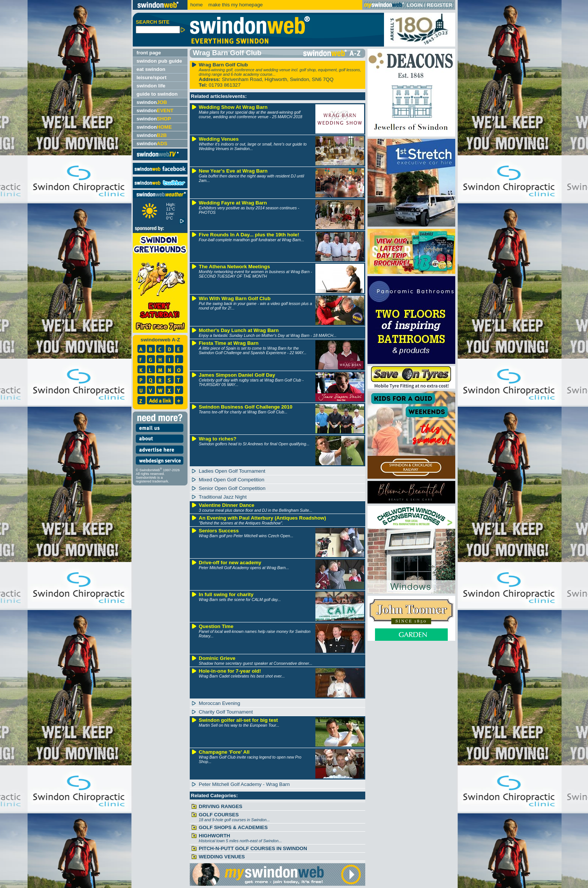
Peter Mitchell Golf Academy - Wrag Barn (244, 784)
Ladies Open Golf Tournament (232, 471)
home (196, 5)
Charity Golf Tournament (226, 712)
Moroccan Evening (219, 703)
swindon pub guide (159, 61)
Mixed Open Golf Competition (232, 480)
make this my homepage (235, 5)
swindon (152, 102)
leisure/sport (151, 77)
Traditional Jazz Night (223, 497)
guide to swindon (157, 94)
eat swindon (151, 69)
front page (149, 53)
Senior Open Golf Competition (232, 488)
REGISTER (439, 5)
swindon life (151, 86)
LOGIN (415, 5)
